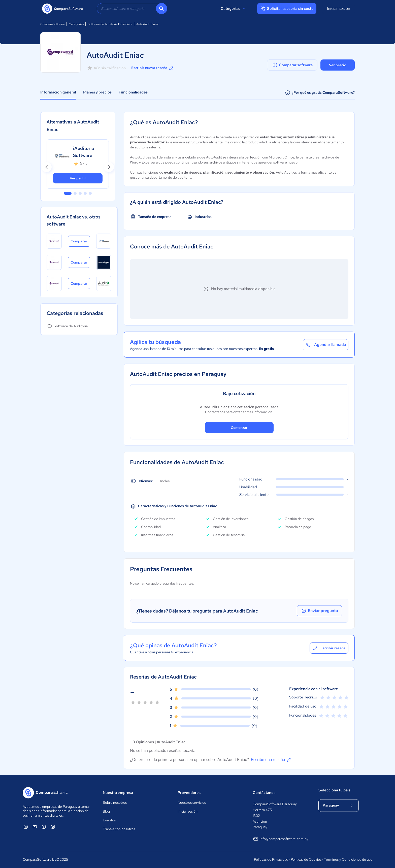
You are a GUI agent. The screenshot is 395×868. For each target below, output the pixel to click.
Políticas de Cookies (306, 859)
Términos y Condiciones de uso (348, 859)
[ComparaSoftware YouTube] (35, 827)
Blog (106, 811)
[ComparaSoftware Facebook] (44, 827)
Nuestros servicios (192, 802)
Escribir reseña (329, 648)
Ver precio (338, 65)
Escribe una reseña (271, 760)
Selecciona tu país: (335, 790)
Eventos (109, 820)
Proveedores (189, 793)
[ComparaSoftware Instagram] (53, 827)
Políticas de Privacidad (271, 859)
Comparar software (292, 65)
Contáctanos (264, 793)
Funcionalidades (133, 92)
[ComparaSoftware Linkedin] (26, 827)
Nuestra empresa (118, 793)
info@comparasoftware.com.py (281, 839)
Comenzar (239, 428)
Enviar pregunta (319, 611)
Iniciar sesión (339, 8)
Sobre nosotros (115, 802)
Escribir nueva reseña (153, 68)
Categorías (234, 9)
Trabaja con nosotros (119, 829)
